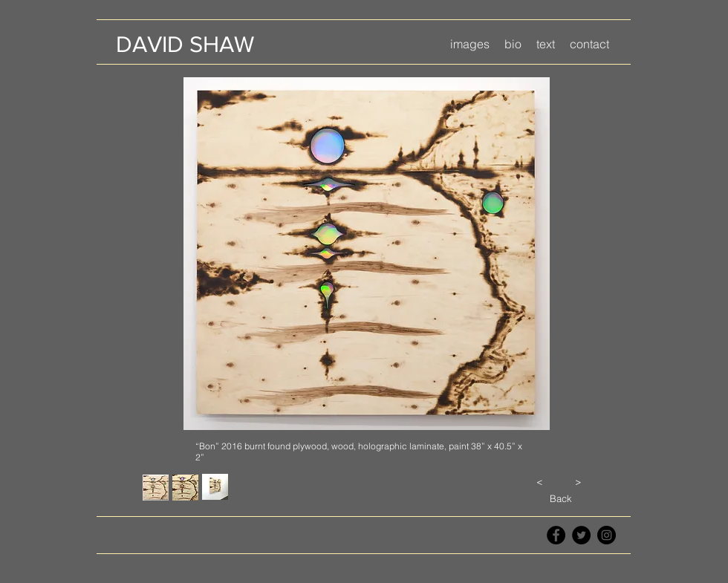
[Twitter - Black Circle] (581, 535)
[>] (578, 481)
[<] (539, 481)
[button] (470, 44)
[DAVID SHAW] (185, 44)
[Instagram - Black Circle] (607, 535)
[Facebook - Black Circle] (556, 535)
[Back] (560, 498)
